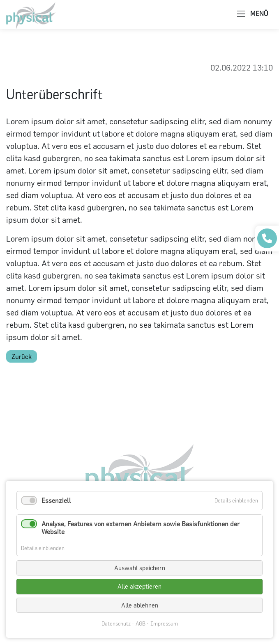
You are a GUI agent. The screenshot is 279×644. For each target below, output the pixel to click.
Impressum (164, 624)
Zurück (22, 356)
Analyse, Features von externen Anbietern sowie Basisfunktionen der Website (141, 528)
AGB (141, 624)
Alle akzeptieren (139, 586)
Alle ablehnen (140, 605)
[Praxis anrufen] (267, 238)
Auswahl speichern (140, 568)
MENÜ (252, 14)
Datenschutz (116, 624)
